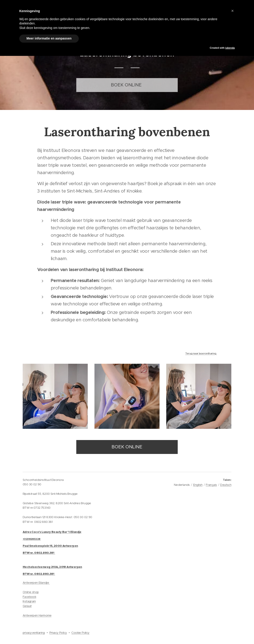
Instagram (29, 601)
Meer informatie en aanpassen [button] (49, 38)
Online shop (31, 592)
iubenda (230, 48)
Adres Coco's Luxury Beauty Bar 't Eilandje (52, 532)
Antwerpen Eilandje (36, 583)
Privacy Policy (58, 633)
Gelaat (27, 606)
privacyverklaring (34, 633)
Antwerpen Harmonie (37, 615)
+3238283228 (31, 539)
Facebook (29, 597)
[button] (232, 11)
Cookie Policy (80, 633)
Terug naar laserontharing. (201, 353)
